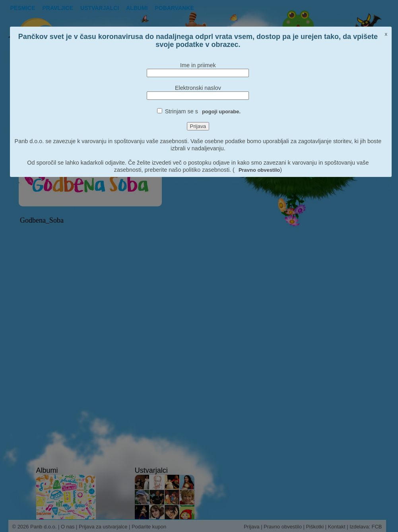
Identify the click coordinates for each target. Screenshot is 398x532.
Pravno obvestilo (259, 170)
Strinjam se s (203, 111)
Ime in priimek (198, 65)
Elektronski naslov (198, 88)
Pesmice (23, 8)
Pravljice (58, 8)
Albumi (137, 8)
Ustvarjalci (100, 8)
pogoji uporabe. (221, 112)
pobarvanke (174, 8)
